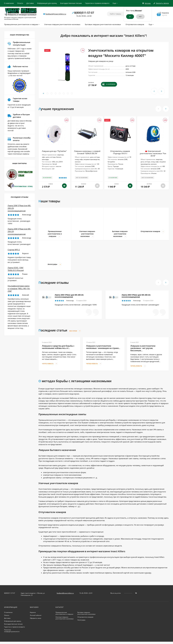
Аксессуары (81, 620)
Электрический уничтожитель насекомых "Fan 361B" (153, 153)
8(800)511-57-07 (84, 13)
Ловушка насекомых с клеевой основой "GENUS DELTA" (87, 152)
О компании (9, 3)
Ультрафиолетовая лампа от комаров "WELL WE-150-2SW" (19, 288)
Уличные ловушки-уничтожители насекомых (65, 618)
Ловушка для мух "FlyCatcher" (54, 151)
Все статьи (75, 331)
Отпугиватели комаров (85, 617)
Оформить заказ (36, 618)
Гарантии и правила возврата (97, 3)
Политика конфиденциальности (12, 631)
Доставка (30, 3)
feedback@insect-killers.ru (56, 14)
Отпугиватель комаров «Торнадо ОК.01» (120, 152)
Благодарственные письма (71, 3)
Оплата (20, 3)
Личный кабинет (36, 615)
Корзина (33, 612)
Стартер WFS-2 (14, 250)
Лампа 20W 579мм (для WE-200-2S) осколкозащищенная (69, 296)
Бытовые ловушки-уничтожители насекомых (86, 613)
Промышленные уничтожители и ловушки (64, 613)
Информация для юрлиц (47, 3)
